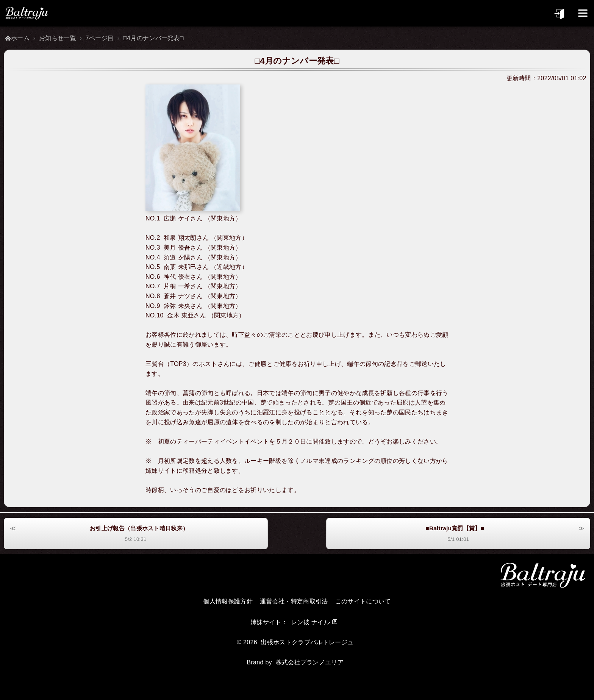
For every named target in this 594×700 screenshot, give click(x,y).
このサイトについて (363, 601)
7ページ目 (100, 38)
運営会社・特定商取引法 (294, 601)
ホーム (20, 38)
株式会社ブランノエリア (310, 662)
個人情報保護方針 (228, 601)
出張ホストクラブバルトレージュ (307, 642)
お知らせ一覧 (58, 38)
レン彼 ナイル (310, 622)
